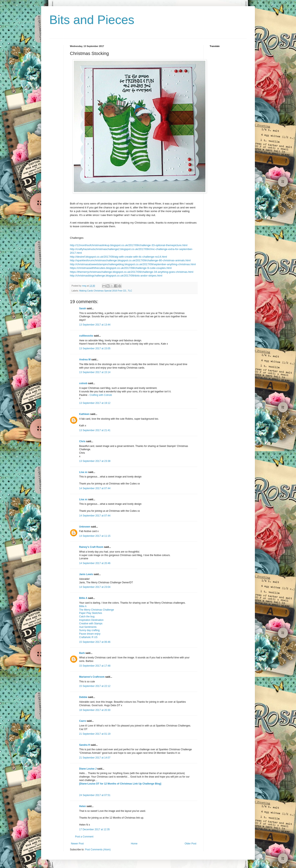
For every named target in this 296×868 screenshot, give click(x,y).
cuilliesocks (86, 336)
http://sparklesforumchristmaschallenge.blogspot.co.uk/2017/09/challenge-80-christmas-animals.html (130, 260)
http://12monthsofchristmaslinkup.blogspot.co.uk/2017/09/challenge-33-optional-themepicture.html (129, 245)
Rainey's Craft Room (91, 547)
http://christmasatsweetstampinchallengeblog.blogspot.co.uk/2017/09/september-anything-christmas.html (133, 264)
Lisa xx (83, 472)
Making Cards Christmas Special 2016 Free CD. (103, 291)
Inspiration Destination (91, 620)
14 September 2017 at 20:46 (95, 563)
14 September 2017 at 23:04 (95, 587)
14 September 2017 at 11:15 (95, 536)
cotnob (83, 383)
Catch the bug (87, 617)
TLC (130, 291)
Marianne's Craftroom (92, 677)
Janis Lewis (86, 574)
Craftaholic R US (88, 637)
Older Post (190, 844)
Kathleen (84, 414)
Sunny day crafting (89, 630)
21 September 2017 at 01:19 (95, 734)
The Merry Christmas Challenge (97, 610)
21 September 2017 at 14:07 (95, 758)
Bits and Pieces (92, 20)
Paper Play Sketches (91, 613)
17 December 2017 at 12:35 (94, 829)
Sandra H (85, 745)
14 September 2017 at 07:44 (95, 488)
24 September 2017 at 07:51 (95, 795)
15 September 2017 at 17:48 (95, 666)
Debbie (83, 697)
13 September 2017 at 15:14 (95, 372)
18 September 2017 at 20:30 (95, 710)
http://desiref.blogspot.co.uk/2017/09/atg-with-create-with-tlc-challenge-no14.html (118, 257)
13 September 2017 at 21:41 (95, 430)
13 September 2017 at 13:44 (95, 325)
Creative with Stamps (91, 624)
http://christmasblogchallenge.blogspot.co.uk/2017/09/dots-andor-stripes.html (116, 276)
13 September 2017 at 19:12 (95, 403)
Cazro (83, 721)
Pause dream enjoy (90, 634)
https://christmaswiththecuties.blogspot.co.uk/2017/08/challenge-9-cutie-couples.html (121, 268)
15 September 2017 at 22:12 (95, 686)
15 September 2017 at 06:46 (95, 642)
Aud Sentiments (88, 627)
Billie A (83, 598)
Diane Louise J (88, 769)
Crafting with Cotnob (101, 395)
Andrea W (85, 360)
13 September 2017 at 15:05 (95, 348)
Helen (83, 806)
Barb (82, 653)
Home (134, 844)
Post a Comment (84, 837)
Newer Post (77, 844)
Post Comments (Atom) (98, 850)
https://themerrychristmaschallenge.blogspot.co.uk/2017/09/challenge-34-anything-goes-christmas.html (132, 272)
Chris (82, 441)
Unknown (85, 527)
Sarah (83, 308)
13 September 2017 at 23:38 (95, 461)
